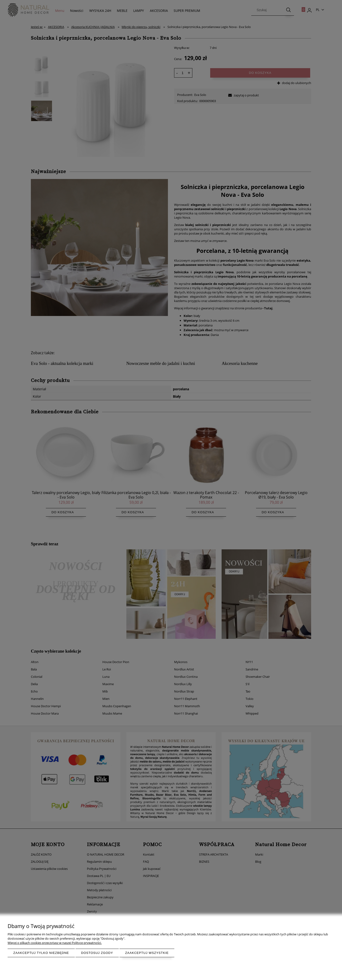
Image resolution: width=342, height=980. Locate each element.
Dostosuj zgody (97, 953)
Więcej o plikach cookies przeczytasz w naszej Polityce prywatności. (55, 943)
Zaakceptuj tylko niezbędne (41, 953)
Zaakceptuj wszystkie (147, 953)
